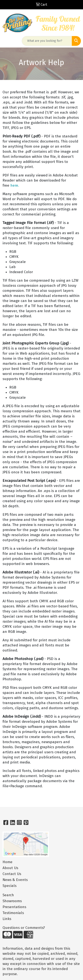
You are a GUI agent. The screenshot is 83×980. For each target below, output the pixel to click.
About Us (10, 868)
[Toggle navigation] (7, 41)
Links (7, 919)
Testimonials (13, 913)
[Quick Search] (47, 41)
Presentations (14, 907)
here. (15, 185)
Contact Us (12, 874)
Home (7, 862)
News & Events (15, 880)
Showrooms (12, 901)
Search (8, 895)
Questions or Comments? (24, 928)
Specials (10, 886)
